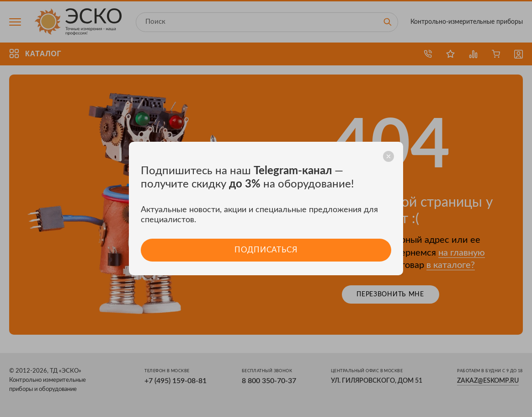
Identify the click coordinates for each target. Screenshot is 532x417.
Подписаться (266, 250)
